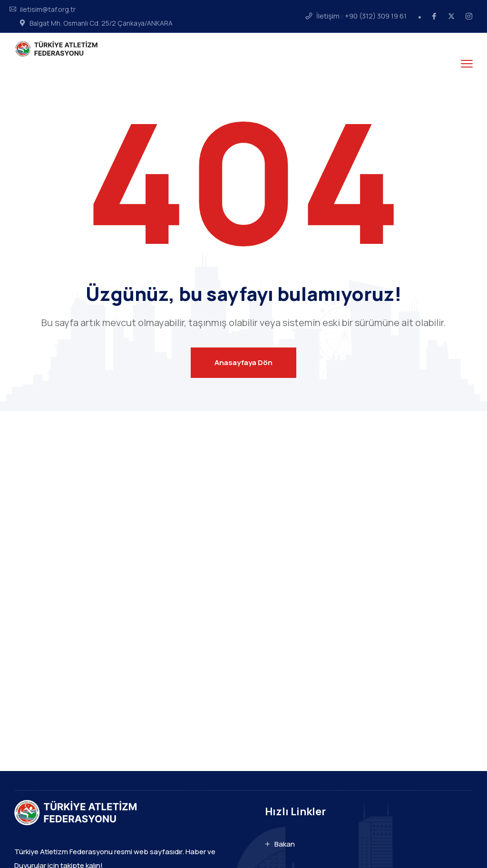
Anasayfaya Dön (243, 362)
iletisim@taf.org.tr (48, 10)
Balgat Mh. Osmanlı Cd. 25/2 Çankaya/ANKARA (101, 23)
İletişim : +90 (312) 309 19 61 (361, 16)
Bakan (285, 844)
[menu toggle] (467, 63)
